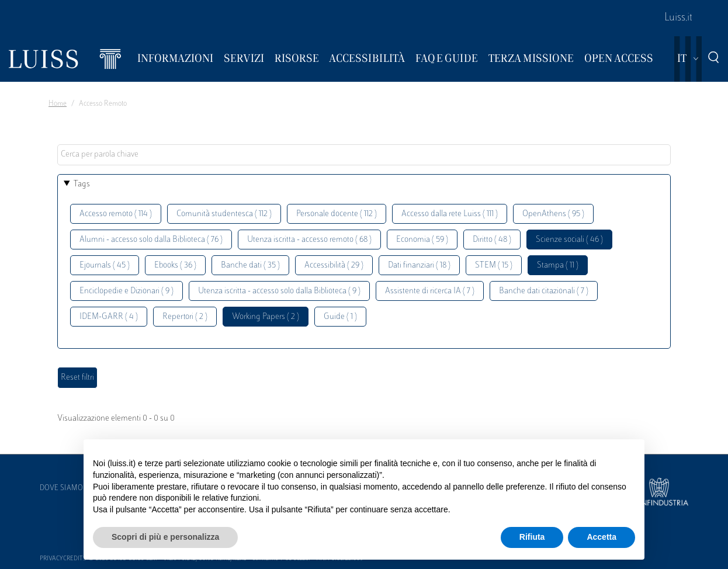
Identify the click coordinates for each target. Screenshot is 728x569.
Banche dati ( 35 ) (250, 266)
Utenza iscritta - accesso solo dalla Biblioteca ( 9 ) (279, 291)
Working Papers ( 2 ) (266, 317)
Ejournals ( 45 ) (105, 266)
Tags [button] (82, 184)
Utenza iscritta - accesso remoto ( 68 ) (309, 240)
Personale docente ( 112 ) (337, 214)
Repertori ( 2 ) (185, 317)
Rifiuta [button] (532, 537)
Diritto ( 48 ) (492, 240)
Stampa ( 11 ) (558, 266)
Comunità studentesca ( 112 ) (224, 214)
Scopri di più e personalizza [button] (165, 537)
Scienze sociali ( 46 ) (569, 240)
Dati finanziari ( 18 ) (419, 266)
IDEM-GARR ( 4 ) (109, 317)
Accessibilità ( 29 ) (334, 266)
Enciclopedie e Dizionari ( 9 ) (126, 291)
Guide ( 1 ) (340, 317)
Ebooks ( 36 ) (175, 266)
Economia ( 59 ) (422, 240)
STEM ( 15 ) (494, 266)
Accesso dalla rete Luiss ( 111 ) (450, 214)
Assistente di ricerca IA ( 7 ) (430, 291)
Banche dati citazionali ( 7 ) (544, 291)
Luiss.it (678, 18)
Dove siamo (61, 488)
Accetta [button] (602, 537)
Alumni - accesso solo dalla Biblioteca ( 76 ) (151, 240)
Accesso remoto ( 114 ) (116, 214)
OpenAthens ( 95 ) (553, 214)
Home (58, 104)
